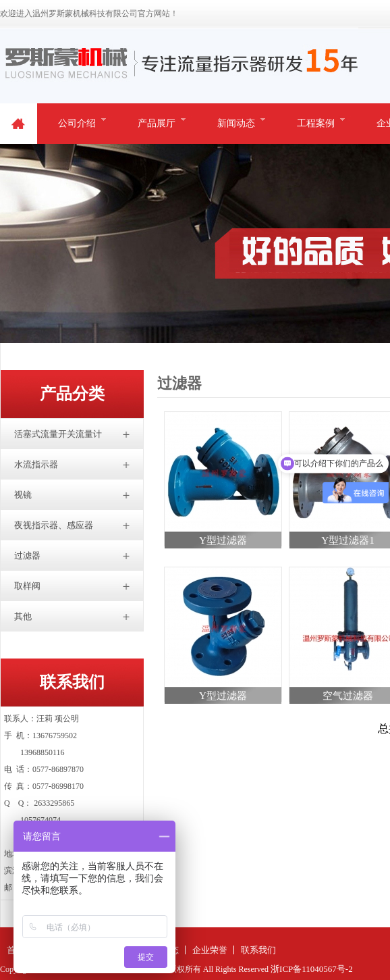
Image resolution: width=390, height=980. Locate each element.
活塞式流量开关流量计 (58, 434)
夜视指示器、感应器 (54, 525)
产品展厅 (157, 123)
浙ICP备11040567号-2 (312, 969)
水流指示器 (36, 464)
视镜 (23, 495)
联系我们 (258, 950)
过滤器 (27, 556)
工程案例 (316, 123)
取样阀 (27, 586)
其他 (23, 616)
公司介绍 (77, 123)
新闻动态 (236, 123)
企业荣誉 (210, 950)
